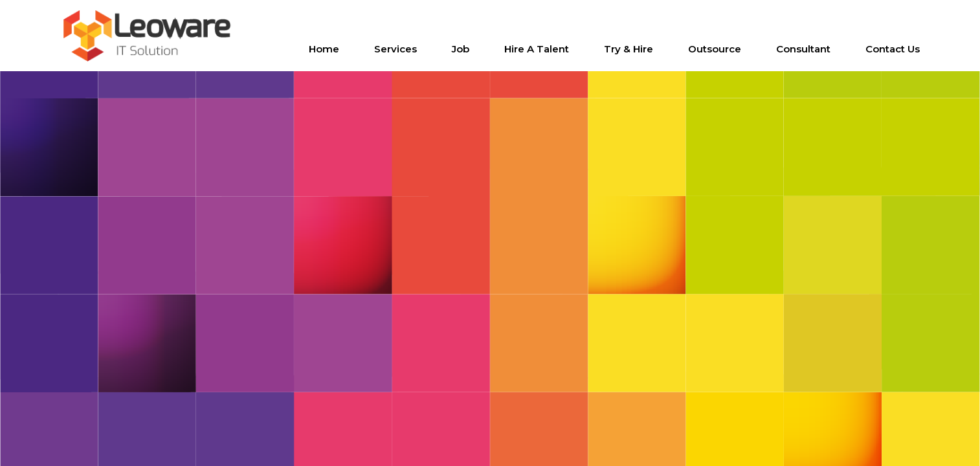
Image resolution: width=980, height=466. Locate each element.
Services (395, 49)
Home (324, 49)
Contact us (893, 49)
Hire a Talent (537, 49)
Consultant (803, 49)
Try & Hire (629, 49)
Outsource (715, 49)
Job (461, 49)
